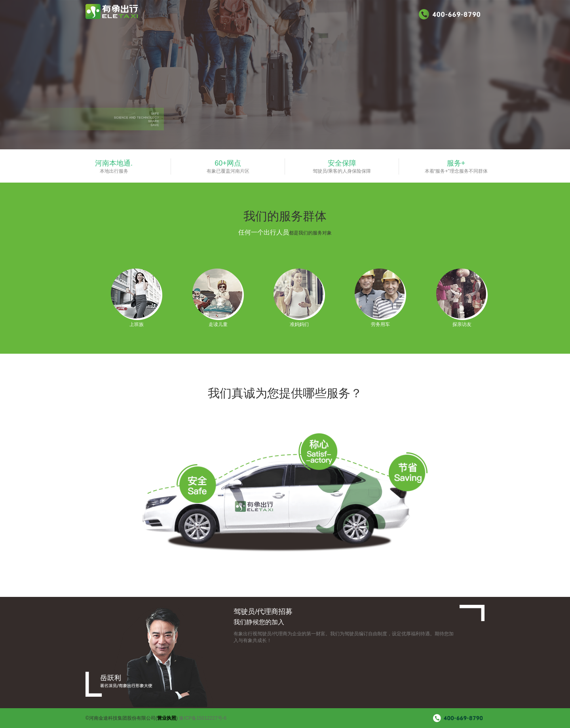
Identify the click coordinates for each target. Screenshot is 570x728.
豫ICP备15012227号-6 (203, 718)
